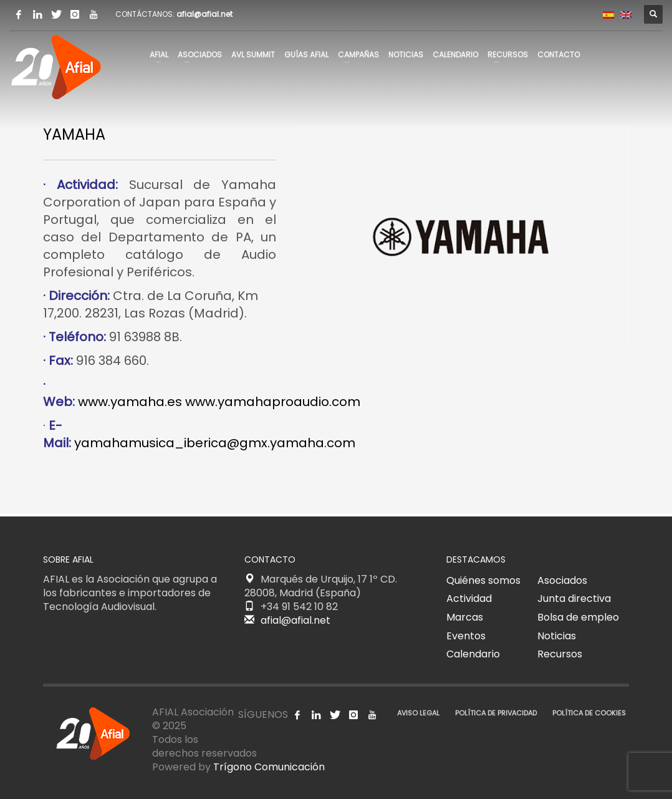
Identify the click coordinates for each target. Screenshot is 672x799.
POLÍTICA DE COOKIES (589, 713)
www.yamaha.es (130, 402)
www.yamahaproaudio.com (273, 402)
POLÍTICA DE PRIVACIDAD (496, 713)
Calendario (473, 654)
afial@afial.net (204, 14)
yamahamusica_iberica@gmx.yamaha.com (215, 443)
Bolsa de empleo (578, 617)
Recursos (560, 654)
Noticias (557, 636)
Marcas (465, 617)
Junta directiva (574, 598)
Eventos (466, 636)
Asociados (562, 580)
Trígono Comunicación (269, 767)
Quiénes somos (483, 580)
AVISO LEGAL (418, 713)
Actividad (469, 598)
